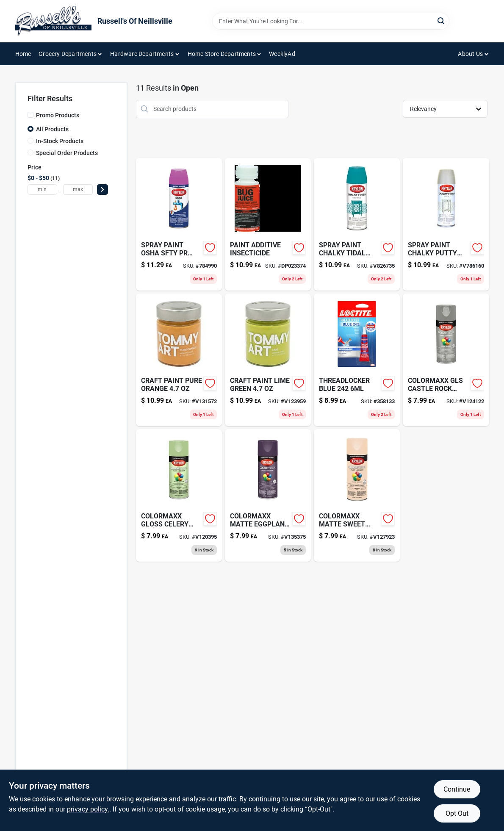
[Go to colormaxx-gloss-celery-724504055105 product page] (179, 495)
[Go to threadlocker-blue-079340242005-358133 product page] (357, 360)
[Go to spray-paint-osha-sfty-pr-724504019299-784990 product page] (179, 224)
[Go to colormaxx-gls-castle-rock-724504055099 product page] (446, 360)
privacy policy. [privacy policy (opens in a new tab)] (88, 809)
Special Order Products (67, 153)
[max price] (78, 190)
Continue (457, 789)
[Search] (442, 21)
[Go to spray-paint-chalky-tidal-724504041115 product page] (357, 224)
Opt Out (457, 813)
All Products (52, 129)
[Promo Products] (30, 115)
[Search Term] (331, 21)
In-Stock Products (60, 141)
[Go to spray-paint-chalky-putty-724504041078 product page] (446, 224)
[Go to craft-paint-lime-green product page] (268, 360)
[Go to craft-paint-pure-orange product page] (179, 360)
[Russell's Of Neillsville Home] (53, 21)
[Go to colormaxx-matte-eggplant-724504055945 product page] (268, 495)
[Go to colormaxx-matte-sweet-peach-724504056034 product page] (357, 495)
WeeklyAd (282, 54)
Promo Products (58, 115)
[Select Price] (102, 190)
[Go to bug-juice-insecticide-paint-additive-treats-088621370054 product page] (268, 224)
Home (23, 54)
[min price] (42, 190)
